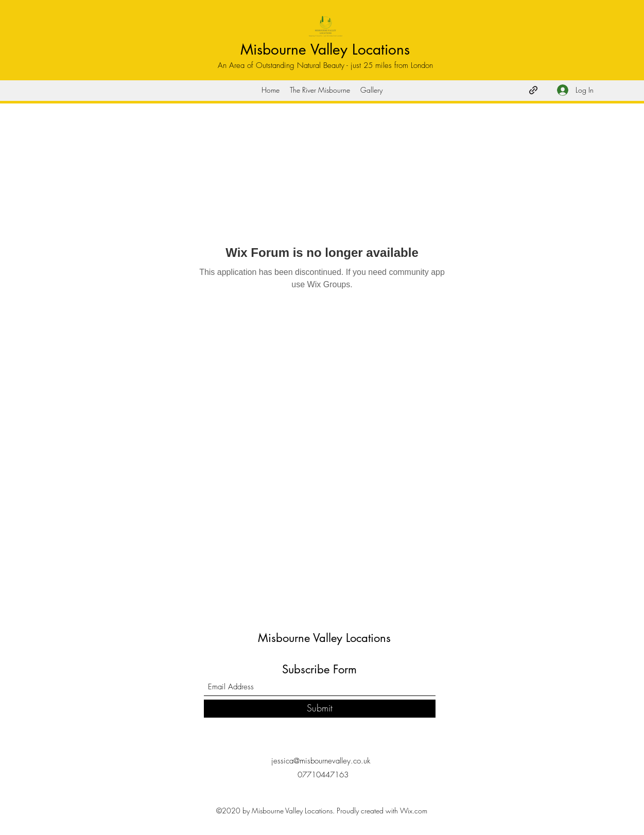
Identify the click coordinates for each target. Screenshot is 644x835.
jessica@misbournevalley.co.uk (321, 761)
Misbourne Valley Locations (325, 49)
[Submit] (320, 709)
